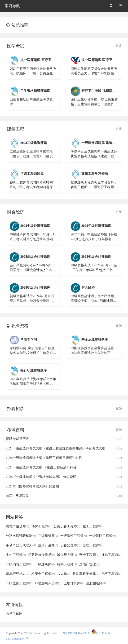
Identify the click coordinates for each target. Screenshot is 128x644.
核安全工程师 (43, 574)
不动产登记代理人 (21, 545)
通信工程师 (111, 555)
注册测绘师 (96, 583)
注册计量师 (48, 545)
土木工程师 (16, 555)
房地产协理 (89, 564)
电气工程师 (111, 574)
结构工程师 (67, 564)
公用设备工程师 (67, 526)
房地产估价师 (18, 526)
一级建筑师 (45, 564)
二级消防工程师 (19, 564)
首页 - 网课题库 (17, 496)
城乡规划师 (67, 555)
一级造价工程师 (74, 536)
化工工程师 (93, 526)
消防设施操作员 (41, 555)
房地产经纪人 (18, 574)
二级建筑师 (48, 536)
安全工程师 (89, 555)
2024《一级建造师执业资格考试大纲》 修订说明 (41, 477)
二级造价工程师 (19, 583)
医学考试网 (14, 614)
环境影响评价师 (48, 583)
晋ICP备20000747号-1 (76, 633)
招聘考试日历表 (18, 439)
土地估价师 (74, 583)
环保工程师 (41, 526)
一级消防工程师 (102, 536)
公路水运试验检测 (21, 536)
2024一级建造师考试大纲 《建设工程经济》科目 (41, 467)
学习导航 (12, 6)
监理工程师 (93, 545)
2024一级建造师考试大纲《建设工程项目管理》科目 (44, 458)
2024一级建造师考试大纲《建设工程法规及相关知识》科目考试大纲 (56, 448)
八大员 (64, 574)
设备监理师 (70, 545)
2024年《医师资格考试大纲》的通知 (32, 486)
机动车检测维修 (86, 574)
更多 (119, 46)
